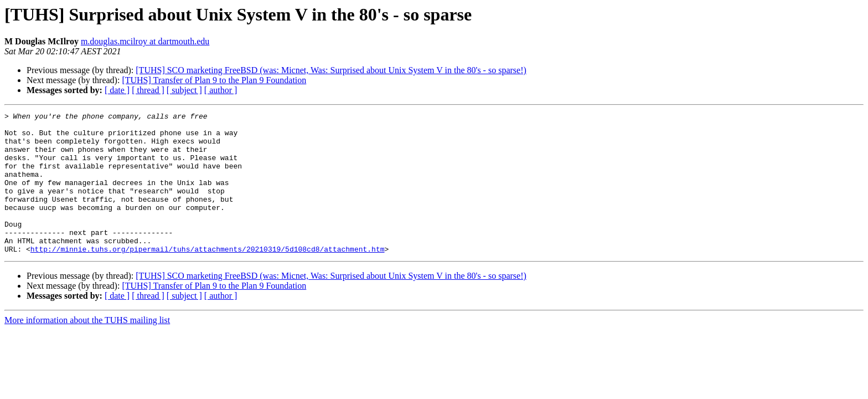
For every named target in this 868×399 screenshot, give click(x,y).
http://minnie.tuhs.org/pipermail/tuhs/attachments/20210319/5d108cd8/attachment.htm (208, 277)
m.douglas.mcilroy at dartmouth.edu (145, 41)
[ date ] (117, 90)
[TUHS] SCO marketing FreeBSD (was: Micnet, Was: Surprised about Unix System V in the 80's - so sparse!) (331, 70)
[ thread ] (148, 90)
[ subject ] (184, 90)
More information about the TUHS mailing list (87, 348)
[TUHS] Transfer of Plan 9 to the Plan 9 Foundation (214, 80)
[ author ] (221, 90)
